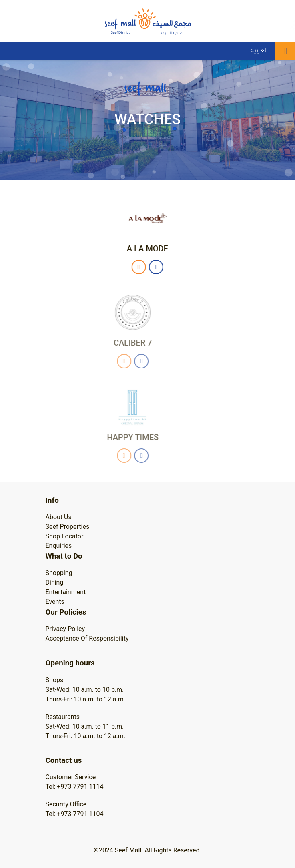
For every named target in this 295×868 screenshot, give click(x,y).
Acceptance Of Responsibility (87, 638)
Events (55, 602)
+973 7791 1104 (80, 814)
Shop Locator (65, 536)
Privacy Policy (65, 629)
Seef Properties (68, 527)
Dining (55, 582)
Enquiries (59, 546)
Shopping (59, 573)
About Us (59, 517)
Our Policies (66, 612)
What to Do (64, 556)
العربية (259, 51)
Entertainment (66, 592)
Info (52, 500)
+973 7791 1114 (80, 787)
